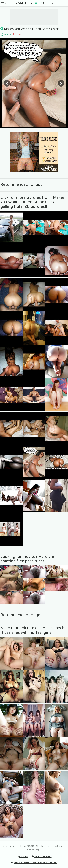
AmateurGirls (34, 3)
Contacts (22, 856)
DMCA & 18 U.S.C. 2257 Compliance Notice (34, 863)
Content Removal (42, 856)
